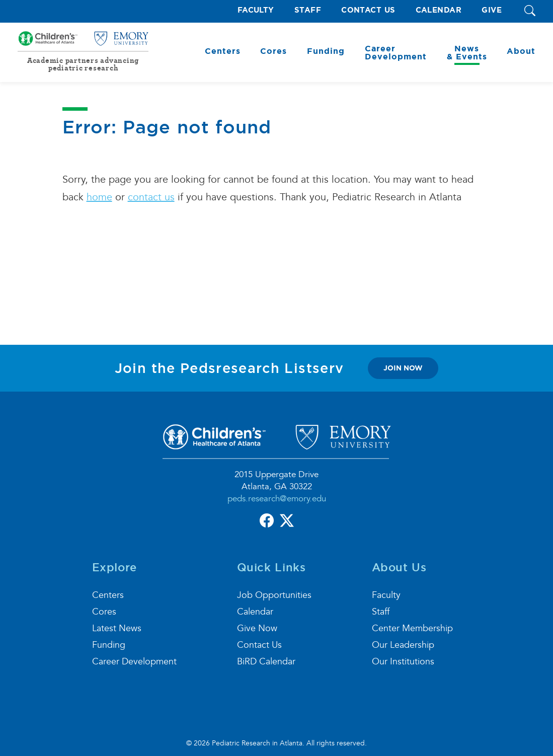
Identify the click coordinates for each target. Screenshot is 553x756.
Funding (109, 645)
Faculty (256, 10)
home (99, 197)
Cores (104, 612)
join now (403, 368)
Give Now (257, 628)
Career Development (134, 662)
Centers (108, 595)
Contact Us (368, 10)
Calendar (439, 10)
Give (492, 10)
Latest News (117, 628)
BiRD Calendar (266, 662)
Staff (308, 10)
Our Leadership (403, 645)
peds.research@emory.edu (277, 499)
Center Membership (412, 628)
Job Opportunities (274, 595)
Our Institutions (403, 662)
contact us (151, 197)
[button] (530, 11)
